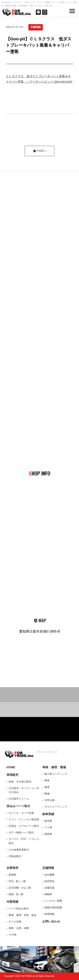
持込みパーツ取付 (18, 806)
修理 (47, 787)
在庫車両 (12, 868)
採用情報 (50, 914)
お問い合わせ (51, 921)
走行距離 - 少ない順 (20, 888)
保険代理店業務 (53, 908)
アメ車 (48, 827)
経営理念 (50, 881)
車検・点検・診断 (19, 928)
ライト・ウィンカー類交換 (24, 820)
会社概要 (50, 875)
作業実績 (36, 27)
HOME (11, 767)
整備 (47, 794)
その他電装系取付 (19, 850)
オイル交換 (15, 922)
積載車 (48, 894)
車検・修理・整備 (54, 767)
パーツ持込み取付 (19, 909)
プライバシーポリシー (47, 752)
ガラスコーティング (56, 807)
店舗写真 (50, 888)
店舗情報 (48, 868)
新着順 (12, 875)
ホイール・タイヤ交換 (21, 813)
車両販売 (12, 775)
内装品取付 (15, 856)
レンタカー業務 (53, 901)
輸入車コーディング (56, 774)
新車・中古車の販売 (20, 782)
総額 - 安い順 (16, 894)
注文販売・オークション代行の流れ (24, 790)
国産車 (48, 834)
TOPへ (39, 151)
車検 (47, 780)
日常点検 (50, 800)
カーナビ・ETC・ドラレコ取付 (24, 841)
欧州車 (48, 821)
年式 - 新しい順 (17, 881)
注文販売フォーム (19, 799)
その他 (12, 935)
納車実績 (48, 814)
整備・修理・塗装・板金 (23, 915)
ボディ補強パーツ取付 (21, 833)
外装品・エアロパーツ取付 (24, 826)
